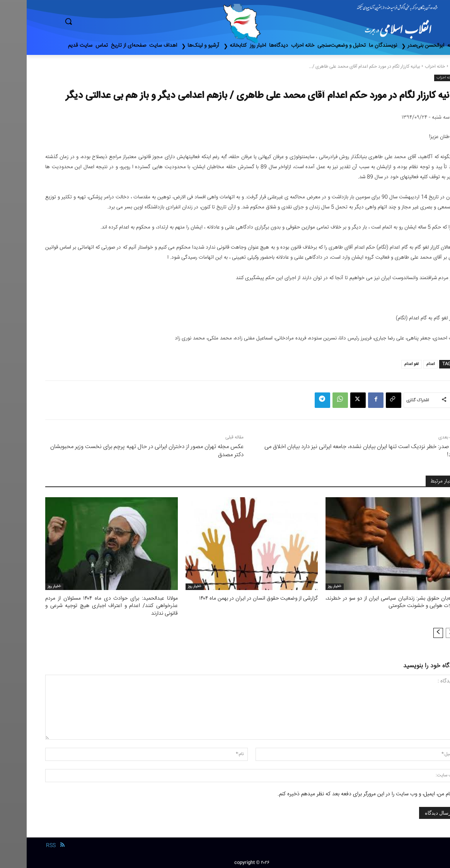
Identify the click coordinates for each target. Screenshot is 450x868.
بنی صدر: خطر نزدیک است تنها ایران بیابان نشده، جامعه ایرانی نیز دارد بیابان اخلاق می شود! (335, 451)
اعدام (404, 364)
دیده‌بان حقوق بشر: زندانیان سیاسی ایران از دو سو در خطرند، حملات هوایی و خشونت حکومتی (365, 602)
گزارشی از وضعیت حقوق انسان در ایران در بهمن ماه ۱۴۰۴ (234, 599)
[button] (101, 21)
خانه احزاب (408, 67)
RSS (24, 844)
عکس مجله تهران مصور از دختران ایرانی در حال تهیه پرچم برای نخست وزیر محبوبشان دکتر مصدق (120, 451)
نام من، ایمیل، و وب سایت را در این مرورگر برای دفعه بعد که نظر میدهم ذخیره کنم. (338, 792)
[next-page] (412, 631)
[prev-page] (424, 631)
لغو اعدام (385, 364)
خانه (427, 67)
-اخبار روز (308, 587)
